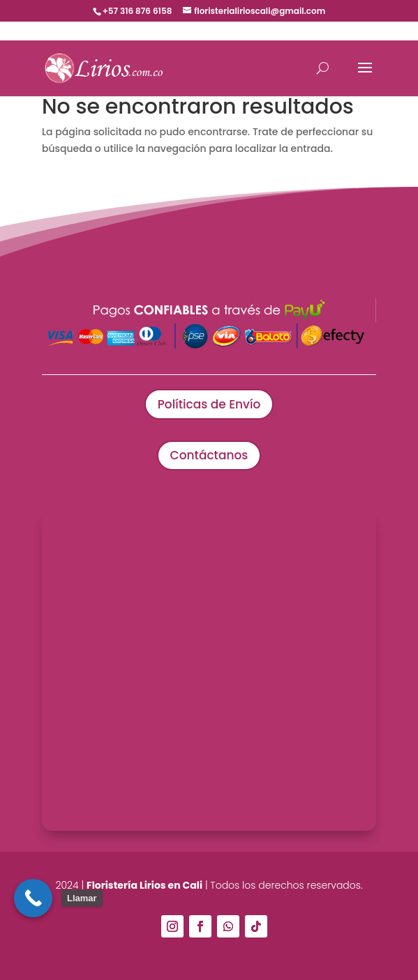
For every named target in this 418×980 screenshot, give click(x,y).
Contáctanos (209, 455)
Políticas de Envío (209, 404)
